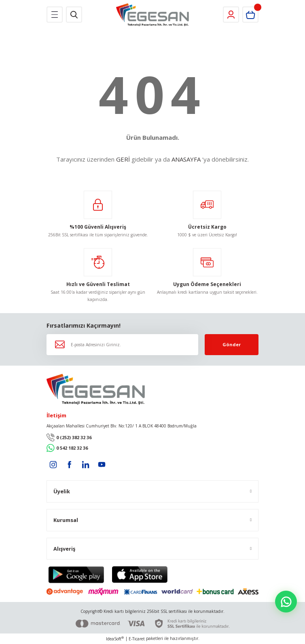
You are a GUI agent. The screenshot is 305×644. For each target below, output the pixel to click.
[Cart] (250, 15)
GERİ (123, 159)
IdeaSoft (115, 639)
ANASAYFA (186, 159)
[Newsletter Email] (122, 345)
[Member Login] (231, 15)
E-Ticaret (137, 639)
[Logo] (153, 15)
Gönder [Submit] (232, 344)
